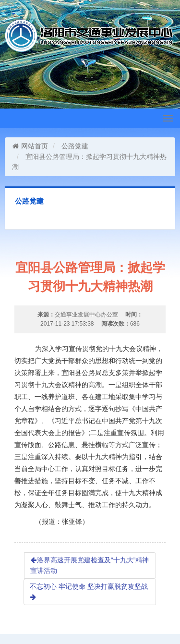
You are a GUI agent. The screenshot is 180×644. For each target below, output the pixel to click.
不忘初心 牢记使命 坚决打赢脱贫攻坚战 (89, 591)
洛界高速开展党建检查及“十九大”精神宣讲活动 (90, 565)
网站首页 (30, 146)
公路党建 (75, 146)
